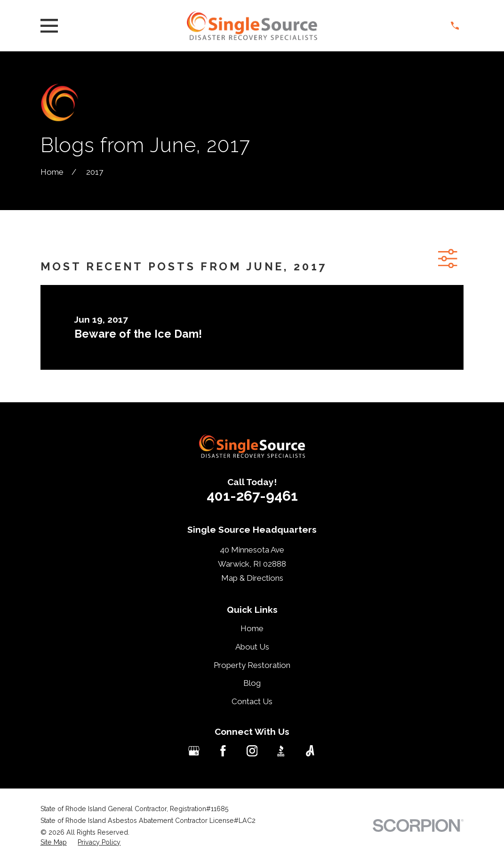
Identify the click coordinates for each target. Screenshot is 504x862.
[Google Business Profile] (194, 751)
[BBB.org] (281, 751)
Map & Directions (252, 578)
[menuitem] (54, 843)
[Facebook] (223, 751)
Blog (252, 683)
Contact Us (252, 701)
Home (252, 628)
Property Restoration (252, 665)
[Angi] (310, 751)
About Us (252, 647)
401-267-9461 (252, 496)
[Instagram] (252, 751)
